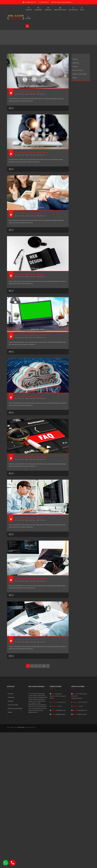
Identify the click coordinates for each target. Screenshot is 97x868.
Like (11, 108)
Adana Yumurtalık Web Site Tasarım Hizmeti (31, 579)
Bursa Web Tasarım (32, 94)
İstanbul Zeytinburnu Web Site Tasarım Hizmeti (32, 153)
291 (44, 666)
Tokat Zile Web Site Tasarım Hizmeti (28, 92)
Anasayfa (75, 59)
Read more (30, 101)
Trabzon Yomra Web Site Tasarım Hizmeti (30, 640)
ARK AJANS (21, 728)
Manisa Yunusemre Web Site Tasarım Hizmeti (32, 457)
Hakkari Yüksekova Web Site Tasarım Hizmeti (32, 335)
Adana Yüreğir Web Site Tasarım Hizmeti (30, 274)
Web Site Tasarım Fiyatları (80, 74)
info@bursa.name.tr (61, 715)
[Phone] (13, 863)
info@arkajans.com (29, 2)
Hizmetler (75, 66)
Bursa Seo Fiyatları (78, 70)
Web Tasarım (43, 94)
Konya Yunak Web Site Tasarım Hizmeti (29, 518)
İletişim (75, 78)
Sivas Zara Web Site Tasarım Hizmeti (28, 214)
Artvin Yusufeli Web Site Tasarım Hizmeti (30, 396)
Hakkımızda (76, 63)
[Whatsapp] (6, 863)
